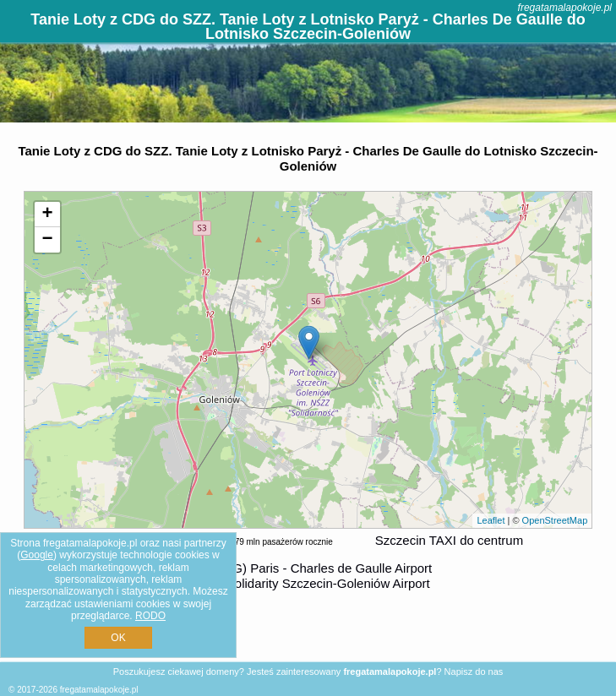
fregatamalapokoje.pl (565, 8)
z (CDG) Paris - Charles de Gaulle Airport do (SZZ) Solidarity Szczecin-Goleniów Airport (303, 576)
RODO (150, 616)
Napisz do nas (474, 672)
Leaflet (491, 520)
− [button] (48, 240)
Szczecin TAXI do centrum (449, 540)
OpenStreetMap (555, 520)
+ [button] (48, 215)
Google (37, 555)
